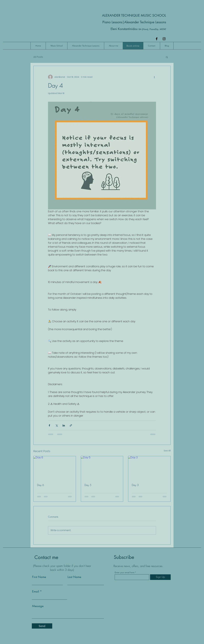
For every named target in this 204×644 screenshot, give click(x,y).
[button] (167, 57)
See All (167, 451)
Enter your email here (125, 572)
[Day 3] (149, 468)
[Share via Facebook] (49, 425)
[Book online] (133, 46)
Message (38, 606)
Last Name (74, 577)
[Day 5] (102, 468)
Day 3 (135, 485)
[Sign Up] (160, 577)
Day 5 (88, 485)
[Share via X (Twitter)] (57, 425)
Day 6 (40, 485)
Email (36, 591)
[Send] (42, 626)
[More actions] (154, 77)
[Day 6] (55, 468)
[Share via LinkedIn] (64, 425)
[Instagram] (164, 39)
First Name (39, 577)
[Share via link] (71, 425)
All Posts (38, 57)
